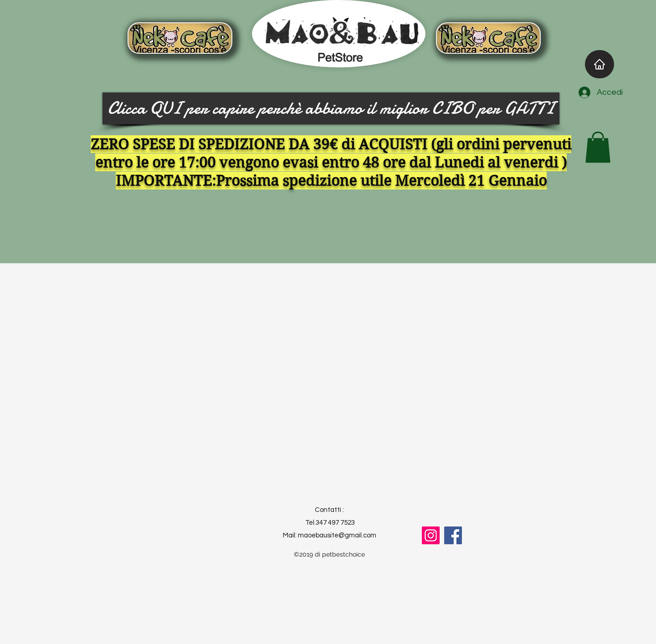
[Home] (600, 64)
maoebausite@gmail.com (337, 535)
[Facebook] (453, 535)
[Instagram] (431, 535)
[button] (598, 147)
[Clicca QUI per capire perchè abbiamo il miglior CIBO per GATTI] (331, 108)
